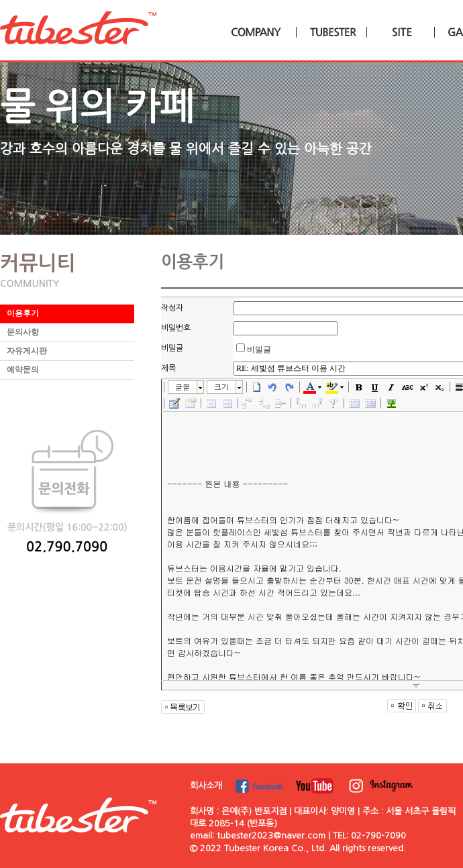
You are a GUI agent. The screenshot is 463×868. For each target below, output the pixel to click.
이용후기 (23, 313)
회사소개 (206, 786)
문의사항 (23, 332)
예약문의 (23, 370)
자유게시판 (27, 351)
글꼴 (183, 387)
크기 (221, 387)
